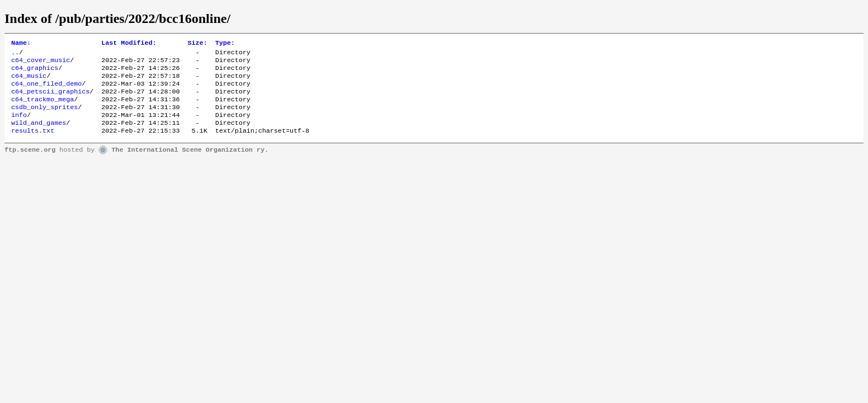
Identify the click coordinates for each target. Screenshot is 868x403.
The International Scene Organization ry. (190, 163)
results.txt (33, 144)
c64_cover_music (41, 63)
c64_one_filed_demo (46, 90)
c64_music (29, 81)
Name (21, 44)
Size (198, 44)
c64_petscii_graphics (50, 99)
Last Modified (129, 44)
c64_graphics (35, 72)
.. (15, 54)
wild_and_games (39, 135)
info (19, 126)
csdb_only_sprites (44, 117)
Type (225, 44)
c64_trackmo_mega (43, 108)
